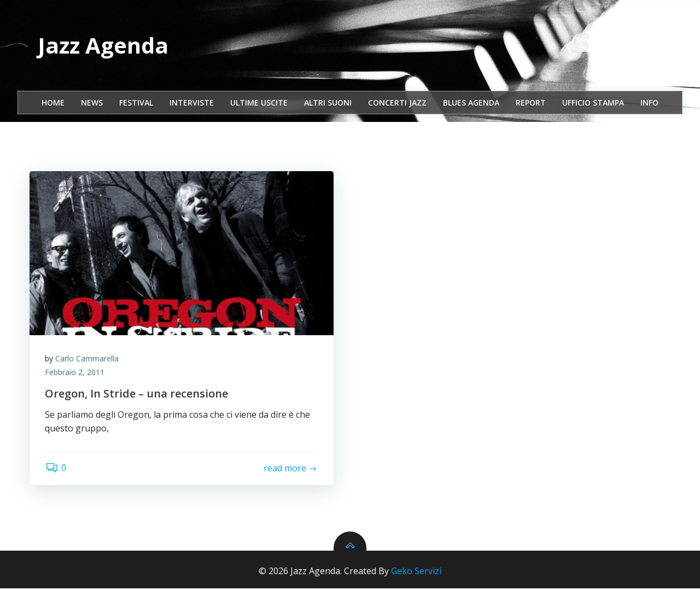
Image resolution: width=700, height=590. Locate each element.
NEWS (92, 103)
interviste (192, 103)
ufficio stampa (593, 103)
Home (53, 103)
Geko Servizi (416, 573)
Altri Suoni (328, 103)
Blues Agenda (471, 103)
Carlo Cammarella (88, 360)
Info (649, 103)
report (531, 103)
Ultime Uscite (259, 103)
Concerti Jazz (397, 103)
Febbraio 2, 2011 (76, 374)
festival (136, 103)
